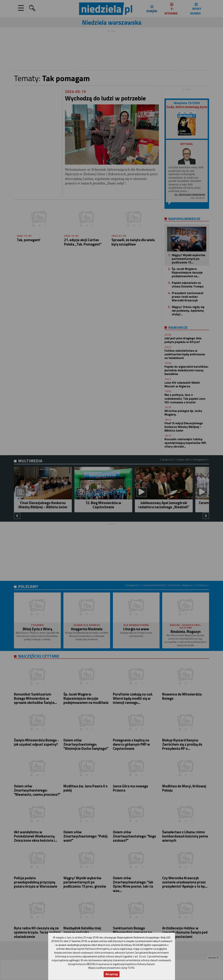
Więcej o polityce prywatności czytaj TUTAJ (111, 968)
